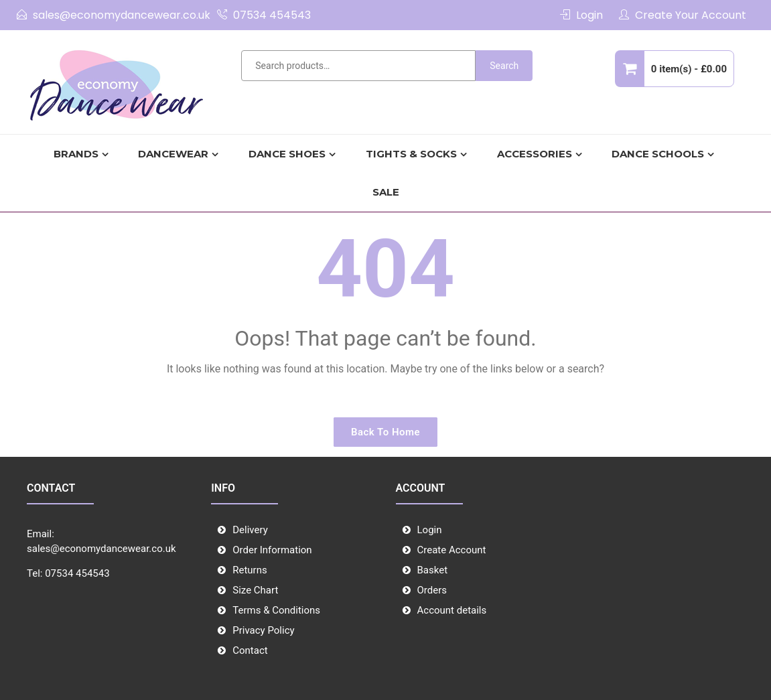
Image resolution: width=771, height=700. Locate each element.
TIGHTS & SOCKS (411, 154)
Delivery (250, 530)
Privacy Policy (263, 630)
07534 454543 (272, 15)
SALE (386, 192)
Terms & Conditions (276, 610)
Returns (250, 570)
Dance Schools (658, 154)
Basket (433, 570)
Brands (76, 154)
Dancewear (173, 154)
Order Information (272, 550)
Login (589, 15)
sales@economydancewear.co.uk (122, 15)
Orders (432, 590)
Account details (452, 610)
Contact (250, 650)
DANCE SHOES (287, 154)
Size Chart (255, 590)
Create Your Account (691, 15)
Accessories (535, 154)
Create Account (452, 550)
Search (504, 66)
